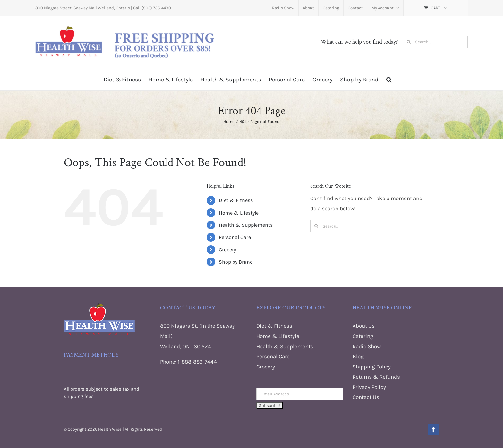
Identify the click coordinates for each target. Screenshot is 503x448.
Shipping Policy (372, 367)
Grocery (227, 250)
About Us (364, 326)
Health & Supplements (246, 225)
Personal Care (235, 237)
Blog (358, 356)
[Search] (409, 42)
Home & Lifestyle (239, 213)
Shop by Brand (236, 262)
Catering (363, 336)
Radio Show (367, 346)
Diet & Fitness (236, 200)
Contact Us (366, 397)
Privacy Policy (369, 387)
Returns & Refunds (376, 377)
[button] (389, 79)
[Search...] (435, 42)
